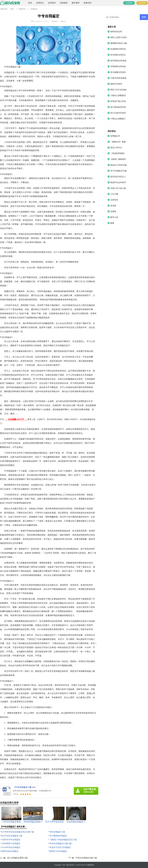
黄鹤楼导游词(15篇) (119, 43)
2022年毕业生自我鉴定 (11, 847)
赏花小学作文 (116, 148)
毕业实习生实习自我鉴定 (60, 847)
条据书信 (87, 3)
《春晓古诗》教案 (118, 142)
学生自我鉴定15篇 (57, 832)
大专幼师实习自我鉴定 (11, 843)
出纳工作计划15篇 (118, 188)
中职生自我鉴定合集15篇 (86, 858)
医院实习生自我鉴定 (58, 851)
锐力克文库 (70, 865)
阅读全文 (55, 21)
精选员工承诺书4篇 (119, 165)
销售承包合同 (116, 32)
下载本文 (63, 21)
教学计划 (114, 217)
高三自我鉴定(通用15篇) (18, 858)
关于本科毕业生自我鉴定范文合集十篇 (17, 832)
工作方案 (114, 194)
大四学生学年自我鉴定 (11, 840)
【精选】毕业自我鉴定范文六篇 (63, 840)
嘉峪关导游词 (116, 84)
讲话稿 (113, 206)
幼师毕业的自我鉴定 (10, 851)
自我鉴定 (34, 9)
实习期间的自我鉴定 (58, 836)
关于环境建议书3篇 (119, 171)
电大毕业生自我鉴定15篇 (12, 836)
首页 (30, 3)
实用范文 (40, 3)
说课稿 (113, 211)
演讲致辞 (64, 3)
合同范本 (52, 3)
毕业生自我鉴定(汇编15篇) (61, 843)
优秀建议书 (115, 136)
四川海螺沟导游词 (118, 72)
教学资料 (76, 3)
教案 (112, 223)
